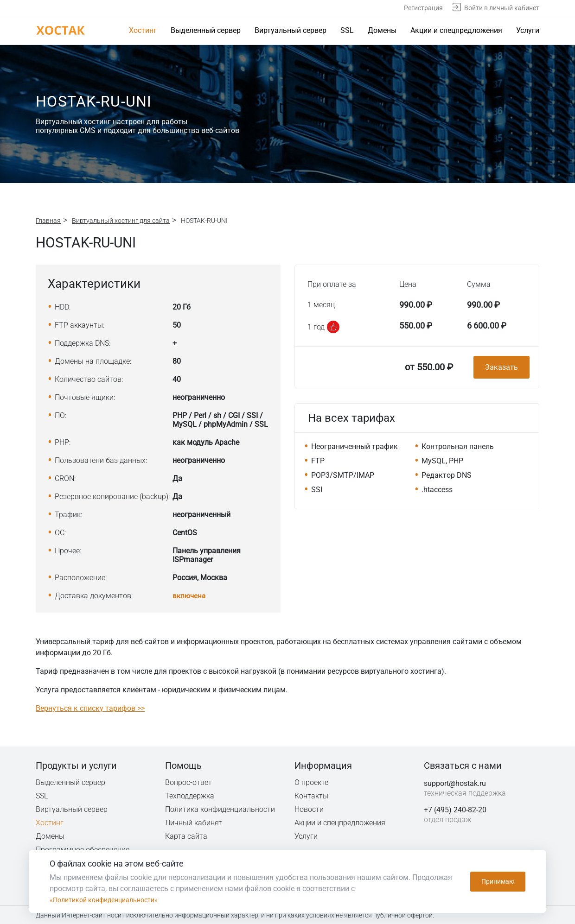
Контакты (312, 795)
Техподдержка (190, 795)
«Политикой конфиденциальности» (111, 900)
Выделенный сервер (206, 30)
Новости (309, 809)
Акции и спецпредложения (456, 30)
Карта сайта (186, 836)
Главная (48, 221)
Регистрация (423, 8)
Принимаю (498, 881)
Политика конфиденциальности (221, 809)
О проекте (312, 782)
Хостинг (143, 30)
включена (190, 596)
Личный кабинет (194, 822)
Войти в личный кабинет (502, 8)
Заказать (502, 367)
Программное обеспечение (83, 849)
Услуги (528, 30)
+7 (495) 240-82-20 (455, 809)
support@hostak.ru (455, 783)
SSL (347, 30)
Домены (382, 30)
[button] (333, 327)
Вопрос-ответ (188, 782)
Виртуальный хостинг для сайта (121, 221)
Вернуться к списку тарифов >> (90, 708)
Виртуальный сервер (291, 30)
